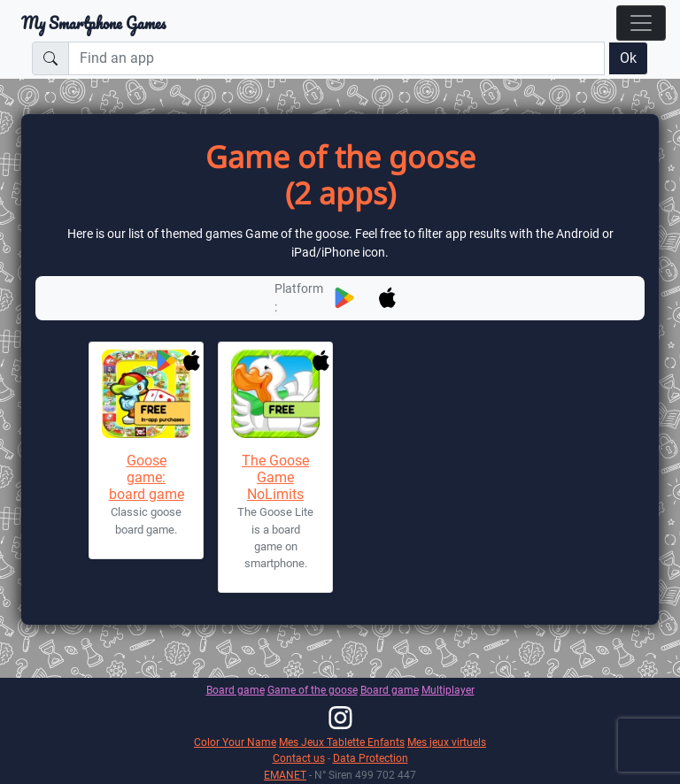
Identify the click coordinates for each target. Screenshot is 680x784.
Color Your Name (235, 742)
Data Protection (371, 758)
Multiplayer (448, 690)
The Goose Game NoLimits (275, 477)
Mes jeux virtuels (447, 742)
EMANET (285, 775)
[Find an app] (336, 58)
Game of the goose (313, 690)
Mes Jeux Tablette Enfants (342, 742)
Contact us (299, 758)
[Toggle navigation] (641, 23)
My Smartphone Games (93, 23)
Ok (628, 58)
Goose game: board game (147, 477)
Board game (236, 690)
